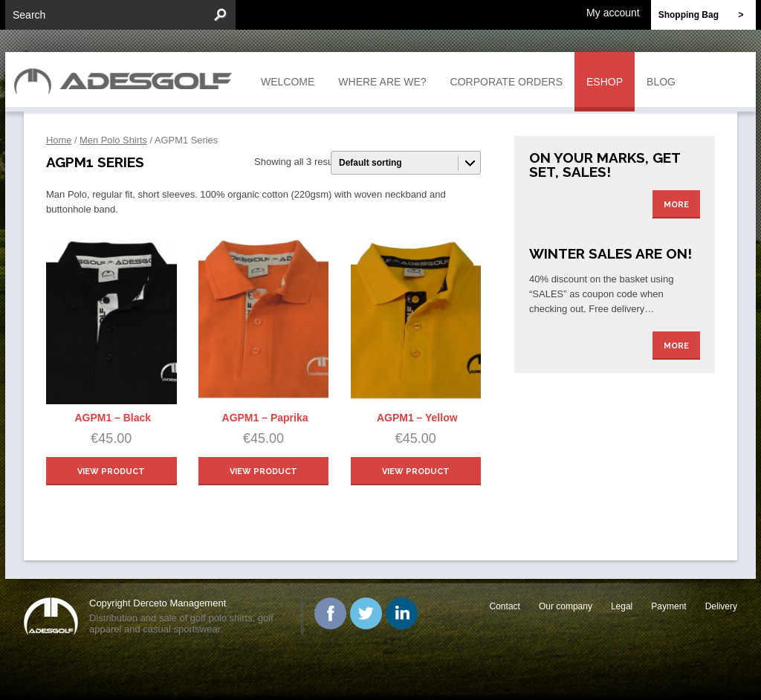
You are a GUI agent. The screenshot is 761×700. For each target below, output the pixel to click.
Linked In (402, 613)
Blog (661, 82)
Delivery (721, 606)
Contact (505, 606)
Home (59, 140)
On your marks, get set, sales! (605, 165)
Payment (668, 606)
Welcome (288, 82)
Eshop (605, 82)
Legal (622, 606)
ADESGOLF (127, 80)
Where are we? (382, 82)
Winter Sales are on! (611, 253)
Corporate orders (506, 82)
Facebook (330, 613)
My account (613, 12)
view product (111, 471)
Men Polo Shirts (113, 140)
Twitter (366, 613)
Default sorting (370, 163)
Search (29, 15)
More (676, 205)
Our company (566, 606)
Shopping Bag (707, 15)
